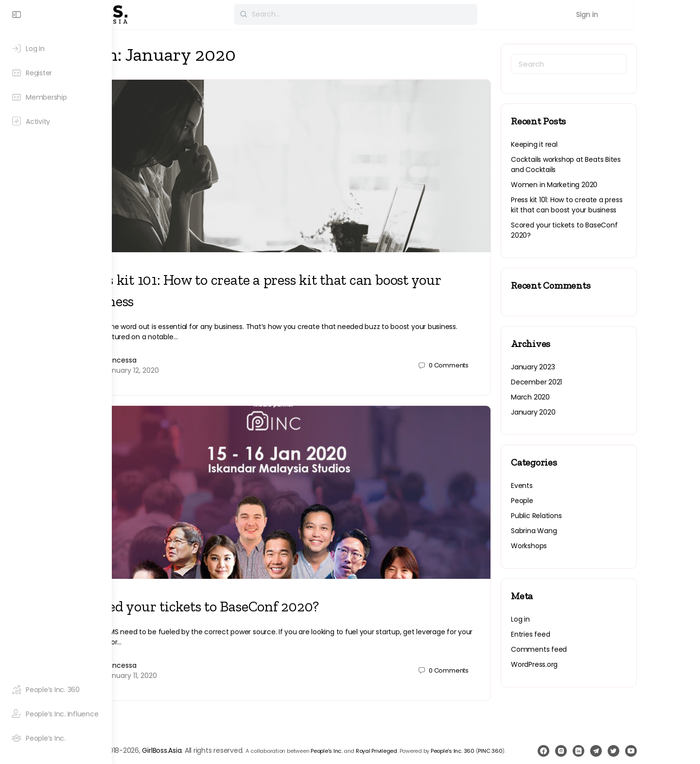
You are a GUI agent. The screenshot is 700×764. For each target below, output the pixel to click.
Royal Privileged (445, 729)
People (566, 501)
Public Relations (580, 516)
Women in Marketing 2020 (598, 185)
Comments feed (583, 649)
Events (566, 486)
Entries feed (574, 634)
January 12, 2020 (200, 361)
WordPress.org (578, 664)
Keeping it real (578, 144)
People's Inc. (394, 729)
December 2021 (580, 382)
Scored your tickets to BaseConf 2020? (268, 587)
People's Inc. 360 (521, 729)
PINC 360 (146, 743)
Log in (564, 619)
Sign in (664, 15)
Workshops (573, 546)
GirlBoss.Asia (230, 729)
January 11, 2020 (199, 656)
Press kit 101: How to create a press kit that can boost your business (610, 205)
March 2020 (574, 397)
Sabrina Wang (577, 531)
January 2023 (577, 367)
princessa (188, 350)
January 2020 (577, 412)
